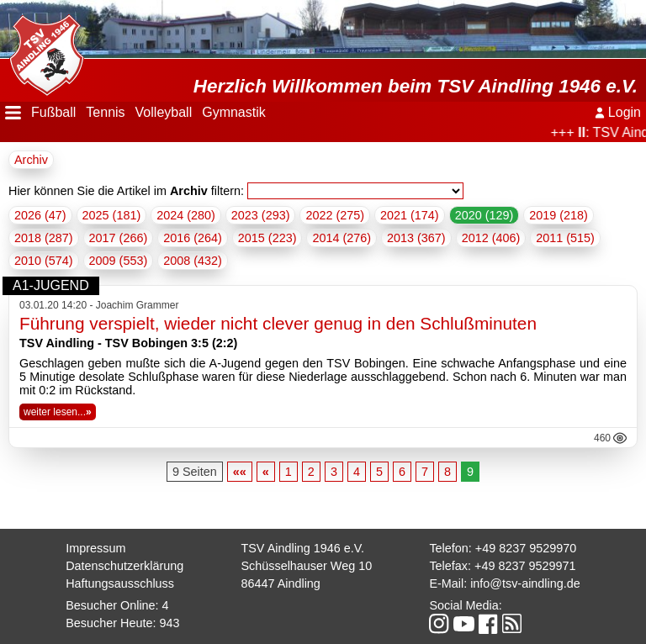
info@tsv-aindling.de (525, 583)
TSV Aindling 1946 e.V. (302, 548)
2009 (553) (119, 261)
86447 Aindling (280, 583)
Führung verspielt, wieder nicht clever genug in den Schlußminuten (278, 323)
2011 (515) (565, 238)
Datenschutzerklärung (124, 566)
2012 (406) (491, 238)
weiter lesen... (58, 412)
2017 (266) (119, 238)
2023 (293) (261, 215)
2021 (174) (410, 215)
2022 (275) (335, 215)
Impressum (95, 548)
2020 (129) (484, 215)
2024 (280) (186, 215)
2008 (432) (193, 261)
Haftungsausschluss (120, 583)
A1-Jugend (51, 285)
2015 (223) (267, 238)
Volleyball (164, 112)
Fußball (53, 112)
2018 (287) (44, 238)
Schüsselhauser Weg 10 (306, 566)
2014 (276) (342, 238)
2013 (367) (416, 238)
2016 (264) (193, 238)
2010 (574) (44, 261)
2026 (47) (40, 215)
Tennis (105, 112)
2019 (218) (559, 215)
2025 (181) (112, 215)
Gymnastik (234, 112)
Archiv (31, 160)
